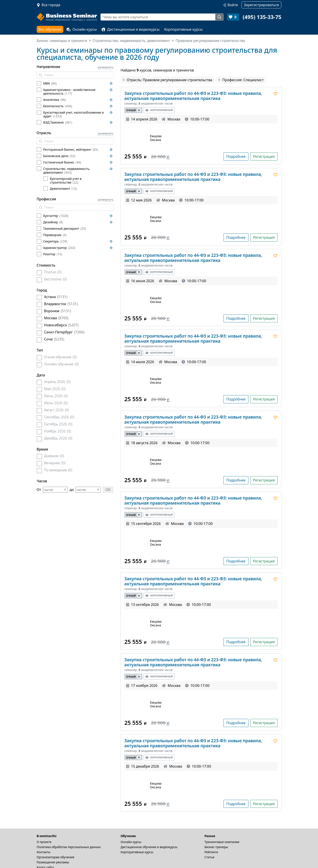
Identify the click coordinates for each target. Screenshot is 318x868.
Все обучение (50, 29)
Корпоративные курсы (183, 29)
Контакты (44, 852)
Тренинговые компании (222, 842)
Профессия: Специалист (243, 80)
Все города (51, 5)
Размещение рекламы (53, 862)
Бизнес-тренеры (216, 847)
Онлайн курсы (82, 29)
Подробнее (236, 156)
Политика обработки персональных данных (69, 847)
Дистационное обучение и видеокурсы (149, 847)
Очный (133, 110)
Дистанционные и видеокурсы (130, 29)
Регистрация (264, 156)
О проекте (44, 842)
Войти (233, 5)
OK (108, 490)
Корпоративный (159, 110)
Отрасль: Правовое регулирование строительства (169, 80)
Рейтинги (211, 852)
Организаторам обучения (55, 857)
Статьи (209, 857)
